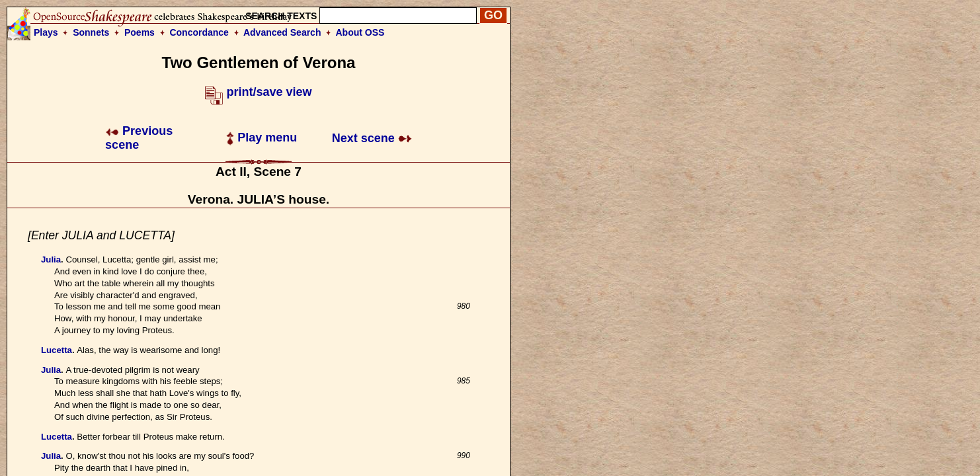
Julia (51, 259)
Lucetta (57, 350)
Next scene (372, 138)
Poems (140, 32)
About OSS (360, 32)
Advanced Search (282, 32)
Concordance (199, 32)
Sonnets (91, 32)
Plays (46, 32)
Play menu (262, 138)
